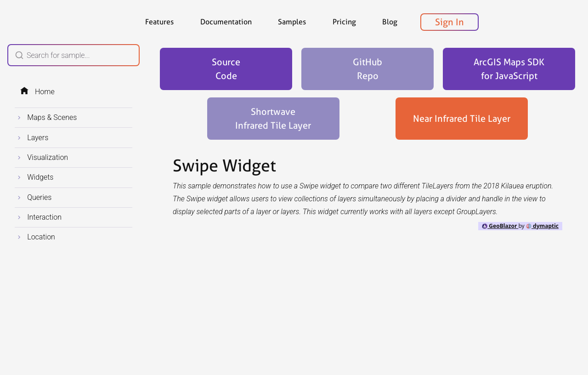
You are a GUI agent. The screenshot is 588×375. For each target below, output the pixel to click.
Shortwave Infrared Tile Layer (273, 119)
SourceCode (226, 69)
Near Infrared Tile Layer (462, 119)
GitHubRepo (367, 69)
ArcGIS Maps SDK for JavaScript (509, 69)
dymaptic (542, 226)
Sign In (449, 22)
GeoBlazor (500, 226)
